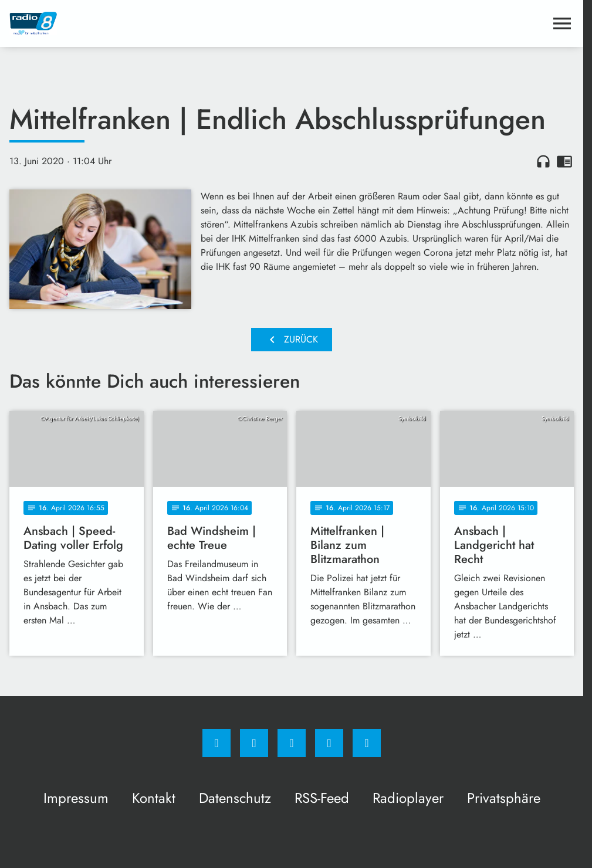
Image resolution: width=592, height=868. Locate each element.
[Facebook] (216, 743)
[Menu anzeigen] (562, 23)
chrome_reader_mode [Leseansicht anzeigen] (564, 161)
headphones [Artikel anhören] (543, 161)
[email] (367, 743)
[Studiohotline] (329, 743)
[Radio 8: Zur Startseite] (150, 23)
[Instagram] (254, 743)
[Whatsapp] (292, 743)
